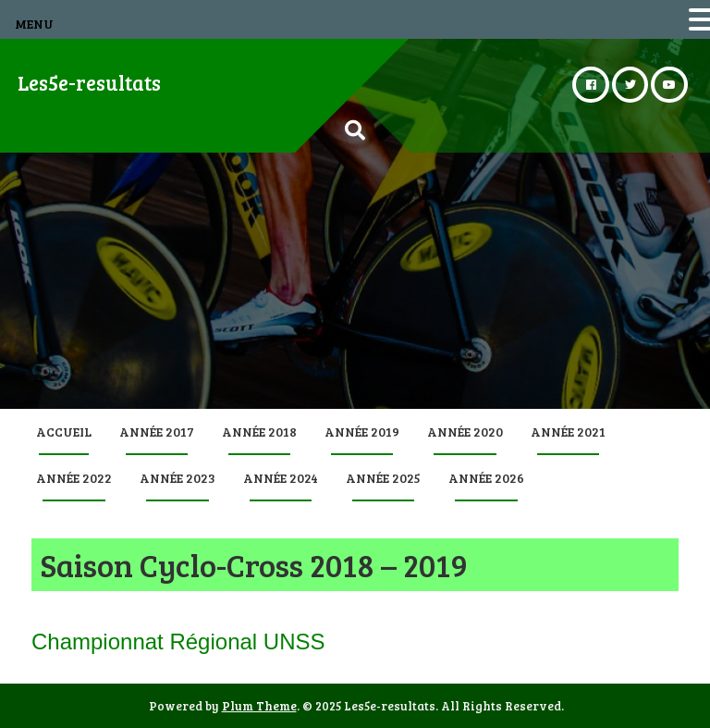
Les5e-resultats (89, 82)
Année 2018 (259, 432)
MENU (34, 24)
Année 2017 (157, 432)
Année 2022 (74, 478)
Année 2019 (362, 432)
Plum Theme (259, 706)
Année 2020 (465, 432)
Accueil (64, 432)
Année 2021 (568, 432)
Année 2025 (383, 478)
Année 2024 (281, 478)
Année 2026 (486, 478)
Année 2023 (177, 478)
